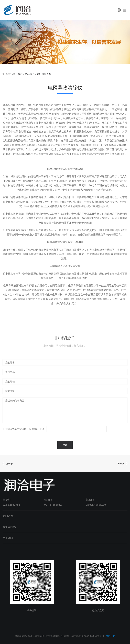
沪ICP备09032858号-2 (90, 636)
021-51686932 (53, 505)
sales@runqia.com (97, 505)
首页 (20, 74)
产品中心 (30, 74)
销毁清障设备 (44, 74)
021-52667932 (11, 505)
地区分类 (110, 636)
